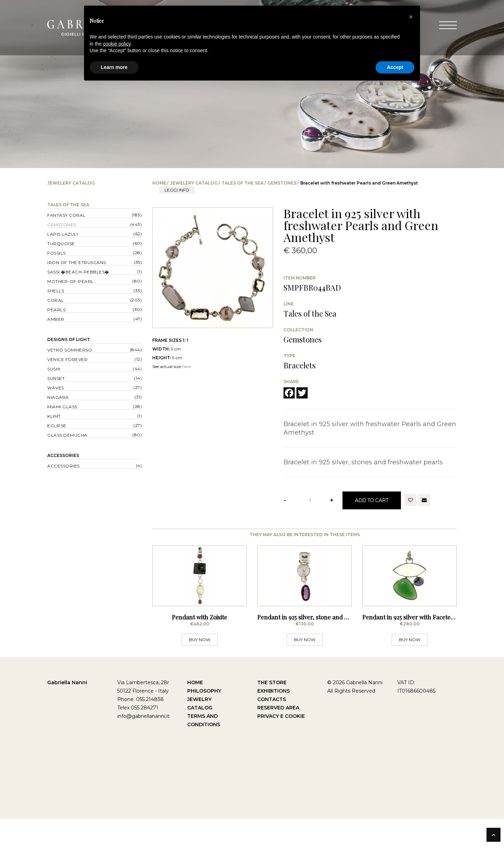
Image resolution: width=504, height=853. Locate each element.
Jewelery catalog (194, 183)
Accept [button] (395, 67)
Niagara (58, 397)
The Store (272, 716)
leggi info (177, 190)
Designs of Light (69, 339)
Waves (56, 388)
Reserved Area (278, 742)
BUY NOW (200, 674)
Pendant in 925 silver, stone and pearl (308, 651)
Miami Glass (62, 407)
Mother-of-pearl (71, 281)
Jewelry (199, 733)
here (186, 366)
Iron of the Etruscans (77, 262)
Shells (56, 291)
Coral (56, 300)
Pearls (56, 310)
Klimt (54, 416)
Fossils (57, 253)
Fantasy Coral (66, 215)
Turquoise (61, 244)
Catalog (200, 742)
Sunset (56, 378)
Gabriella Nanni (67, 716)
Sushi (54, 369)
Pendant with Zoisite (199, 651)
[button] (411, 17)
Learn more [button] (114, 67)
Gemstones (282, 183)
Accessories (63, 455)
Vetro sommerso (70, 350)
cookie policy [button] (117, 44)
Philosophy (204, 725)
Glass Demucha (67, 435)
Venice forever (67, 359)
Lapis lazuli (62, 234)
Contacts (272, 733)
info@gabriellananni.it (143, 750)
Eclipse (57, 426)
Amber (56, 319)
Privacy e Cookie (281, 750)
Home (159, 183)
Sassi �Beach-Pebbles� (78, 272)
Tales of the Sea (243, 183)
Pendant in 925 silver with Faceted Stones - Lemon (430, 651)
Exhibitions (274, 725)
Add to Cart (372, 500)
